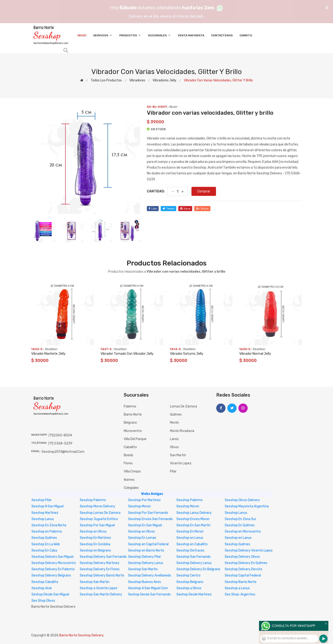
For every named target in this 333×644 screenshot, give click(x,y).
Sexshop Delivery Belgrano (51, 575)
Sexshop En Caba (44, 550)
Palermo (130, 406)
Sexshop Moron (139, 506)
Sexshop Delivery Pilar (145, 557)
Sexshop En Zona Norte (49, 525)
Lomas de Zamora (183, 406)
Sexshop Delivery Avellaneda (150, 575)
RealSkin (51, 349)
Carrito (246, 35)
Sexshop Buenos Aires (145, 582)
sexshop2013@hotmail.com (63, 452)
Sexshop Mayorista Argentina (247, 506)
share (202, 209)
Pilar (173, 471)
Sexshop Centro (188, 575)
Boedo (128, 455)
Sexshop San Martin (143, 569)
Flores (128, 463)
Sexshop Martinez (45, 513)
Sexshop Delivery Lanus (146, 563)
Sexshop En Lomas (142, 538)
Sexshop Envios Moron (193, 519)
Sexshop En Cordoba (95, 544)
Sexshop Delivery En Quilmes (246, 563)
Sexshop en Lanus (190, 538)
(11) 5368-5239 (60, 443)
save (185, 209)
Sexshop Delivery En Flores (100, 569)
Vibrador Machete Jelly (48, 354)
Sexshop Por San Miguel (97, 525)
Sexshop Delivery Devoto (244, 569)
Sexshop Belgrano (190, 582)
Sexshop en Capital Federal (148, 544)
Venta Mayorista (191, 35)
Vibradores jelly (165, 80)
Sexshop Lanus (236, 513)
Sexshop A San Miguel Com (148, 588)
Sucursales (159, 35)
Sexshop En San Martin (193, 525)
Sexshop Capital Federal (243, 575)
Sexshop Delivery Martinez (100, 563)
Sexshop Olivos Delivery (242, 500)
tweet (168, 209)
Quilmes (176, 414)
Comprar (204, 191)
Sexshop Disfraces (190, 550)
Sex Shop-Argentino (240, 594)
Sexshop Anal (42, 588)
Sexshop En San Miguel (145, 525)
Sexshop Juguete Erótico (99, 519)
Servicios (103, 35)
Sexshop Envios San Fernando (150, 519)
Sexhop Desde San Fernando (149, 594)
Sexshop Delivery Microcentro (54, 563)
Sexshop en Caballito (192, 544)
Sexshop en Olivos (93, 532)
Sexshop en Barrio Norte (146, 550)
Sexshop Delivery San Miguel (52, 557)
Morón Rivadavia (182, 431)
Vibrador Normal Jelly (255, 354)
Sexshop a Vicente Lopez (99, 588)
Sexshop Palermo (93, 500)
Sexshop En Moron (190, 532)
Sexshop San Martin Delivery (101, 594)
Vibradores (137, 80)
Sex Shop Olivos (43, 601)
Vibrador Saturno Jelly (187, 354)
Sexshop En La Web (46, 544)
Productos (130, 35)
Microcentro (133, 431)
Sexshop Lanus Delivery (194, 513)
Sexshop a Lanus (237, 588)
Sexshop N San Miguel (48, 506)
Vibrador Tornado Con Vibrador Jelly (127, 354)
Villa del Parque (135, 439)
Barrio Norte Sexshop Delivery (81, 635)
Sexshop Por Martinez (144, 500)
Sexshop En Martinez (95, 538)
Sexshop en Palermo (47, 532)
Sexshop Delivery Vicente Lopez (249, 550)
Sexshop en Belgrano (95, 550)
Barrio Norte (133, 414)
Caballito (130, 447)
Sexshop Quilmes (44, 538)
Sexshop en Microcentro (243, 532)
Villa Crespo (132, 471)
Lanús (174, 439)
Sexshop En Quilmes (240, 525)
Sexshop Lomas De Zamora (100, 513)
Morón (174, 423)
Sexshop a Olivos (189, 588)
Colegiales (131, 488)
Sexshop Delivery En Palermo (53, 569)
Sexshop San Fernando (194, 557)
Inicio (82, 35)
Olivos (174, 447)
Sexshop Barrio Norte (241, 582)
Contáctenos (222, 35)
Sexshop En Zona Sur (240, 519)
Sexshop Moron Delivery (97, 506)
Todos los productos (106, 80)
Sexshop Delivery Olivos (242, 557)
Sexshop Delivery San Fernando (103, 557)
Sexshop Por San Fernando (148, 513)
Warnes (129, 480)
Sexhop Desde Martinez (194, 594)
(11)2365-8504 (60, 435)
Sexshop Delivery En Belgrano (198, 569)
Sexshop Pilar (42, 500)
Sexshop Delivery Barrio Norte (102, 575)
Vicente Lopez (181, 463)
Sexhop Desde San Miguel (50, 594)
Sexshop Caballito (45, 582)
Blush (173, 107)
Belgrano (130, 423)
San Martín (178, 455)
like (153, 209)
